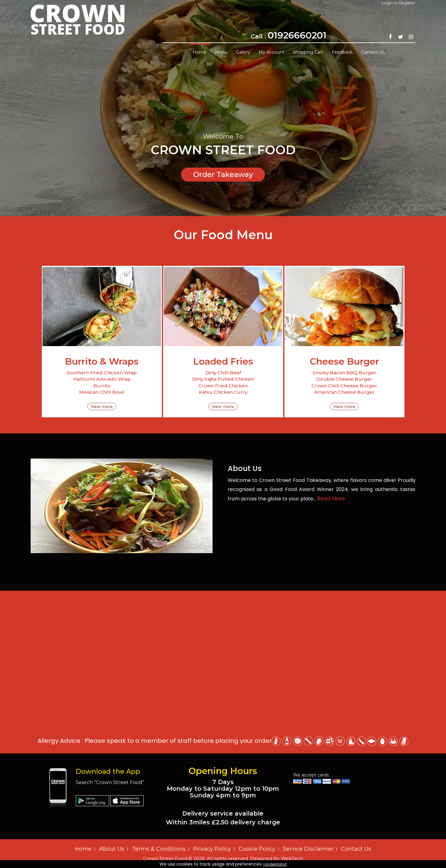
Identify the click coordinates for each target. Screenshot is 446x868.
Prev (8, 103)
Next (438, 103)
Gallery (243, 52)
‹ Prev (219, 290)
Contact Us (373, 52)
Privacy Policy (212, 849)
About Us (112, 849)
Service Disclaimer (308, 849)
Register (407, 3)
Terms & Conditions (159, 849)
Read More (331, 499)
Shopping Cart (308, 52)
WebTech (292, 858)
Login (387, 3)
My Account (272, 52)
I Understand (275, 864)
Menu (221, 52)
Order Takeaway (223, 174)
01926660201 (297, 35)
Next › (228, 290)
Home (200, 52)
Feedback (342, 52)
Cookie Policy (257, 849)
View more (102, 406)
